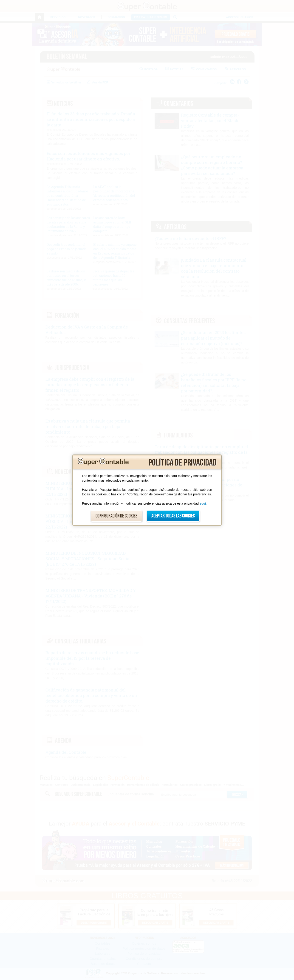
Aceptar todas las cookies (173, 516)
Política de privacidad (182, 463)
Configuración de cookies (116, 516)
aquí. (203, 503)
